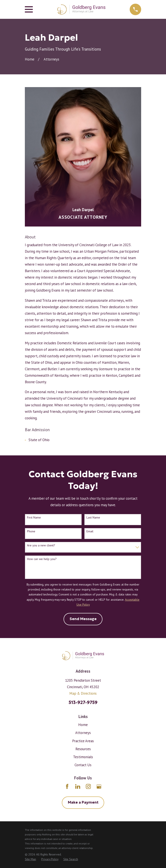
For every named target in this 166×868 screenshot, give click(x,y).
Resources (83, 749)
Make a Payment (83, 802)
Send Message (83, 619)
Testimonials (83, 757)
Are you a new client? (41, 545)
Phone (31, 531)
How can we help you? (42, 559)
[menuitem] (30, 859)
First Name (34, 518)
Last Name (93, 518)
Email (90, 531)
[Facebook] (67, 786)
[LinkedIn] (78, 786)
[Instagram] (88, 786)
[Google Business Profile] (99, 786)
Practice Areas (83, 741)
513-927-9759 (83, 702)
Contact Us (83, 765)
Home (83, 725)
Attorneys (83, 733)
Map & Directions (83, 693)
